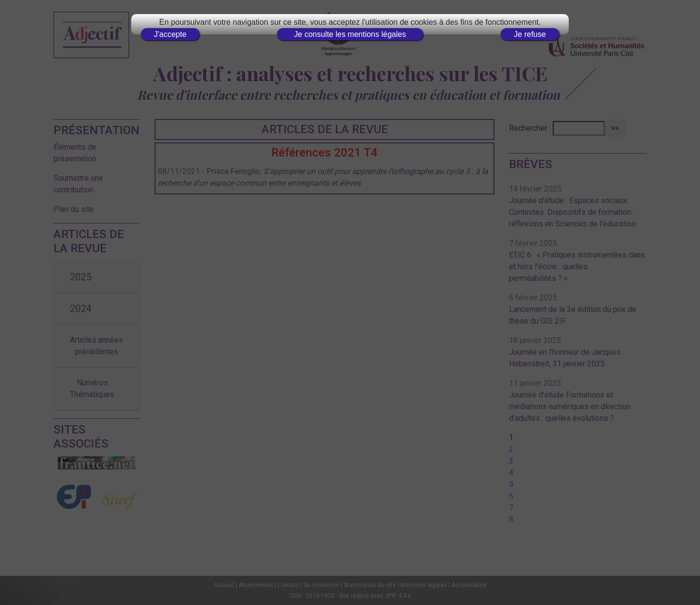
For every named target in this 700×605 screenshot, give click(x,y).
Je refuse (530, 34)
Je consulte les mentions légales (350, 34)
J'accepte (170, 34)
